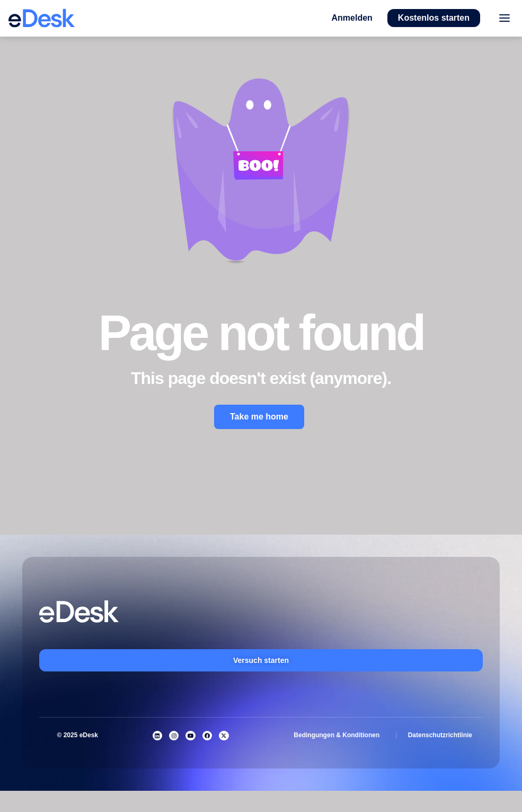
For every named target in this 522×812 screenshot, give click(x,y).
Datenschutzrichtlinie (440, 735)
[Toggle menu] (504, 18)
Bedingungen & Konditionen (337, 735)
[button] (352, 18)
